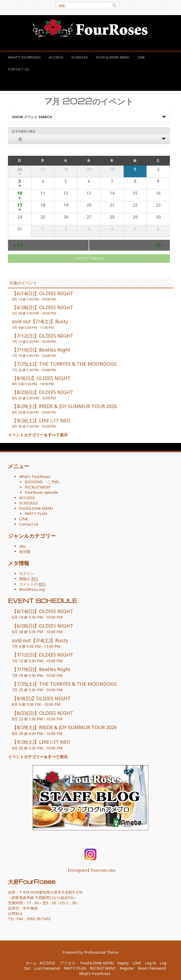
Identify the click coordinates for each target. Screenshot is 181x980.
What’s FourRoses (24, 57)
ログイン (27, 573)
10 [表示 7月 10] (20, 193)
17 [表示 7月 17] (20, 205)
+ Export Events (89, 258)
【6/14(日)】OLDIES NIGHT (43, 293)
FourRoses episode (41, 492)
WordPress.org (32, 589)
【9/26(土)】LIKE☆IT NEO (41, 420)
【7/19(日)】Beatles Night (41, 350)
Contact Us (19, 69)
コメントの (32, 584)
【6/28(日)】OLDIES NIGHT (43, 307)
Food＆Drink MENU (113, 57)
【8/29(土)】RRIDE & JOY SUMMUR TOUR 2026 (64, 406)
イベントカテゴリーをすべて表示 (38, 435)
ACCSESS (56, 57)
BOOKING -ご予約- (42, 482)
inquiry (123, 963)
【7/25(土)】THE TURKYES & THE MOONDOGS (64, 364)
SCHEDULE (80, 57)
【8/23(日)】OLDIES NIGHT (43, 392)
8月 (160, 245)
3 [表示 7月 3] (20, 181)
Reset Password (152, 968)
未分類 (25, 551)
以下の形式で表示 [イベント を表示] (24, 131)
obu (22, 546)
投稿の (29, 579)
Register (127, 968)
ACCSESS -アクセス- (58, 963)
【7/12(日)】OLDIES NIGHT (43, 336)
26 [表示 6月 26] (20, 169)
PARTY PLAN (36, 514)
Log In (150, 963)
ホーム (31, 963)
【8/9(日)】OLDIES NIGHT (41, 378)
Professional (95, 952)
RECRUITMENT (38, 487)
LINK (141, 57)
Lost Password (47, 968)
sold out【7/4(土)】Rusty (40, 321)
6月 (18, 245)
